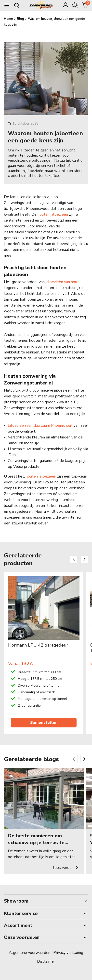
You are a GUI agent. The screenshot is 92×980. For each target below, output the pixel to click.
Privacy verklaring (68, 953)
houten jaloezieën (53, 214)
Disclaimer (46, 961)
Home (9, 19)
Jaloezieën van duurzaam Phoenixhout (40, 426)
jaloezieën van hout (62, 282)
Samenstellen (44, 723)
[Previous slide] (74, 559)
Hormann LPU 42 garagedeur (38, 645)
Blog (21, 19)
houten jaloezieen (41, 476)
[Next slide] (84, 559)
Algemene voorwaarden (30, 953)
